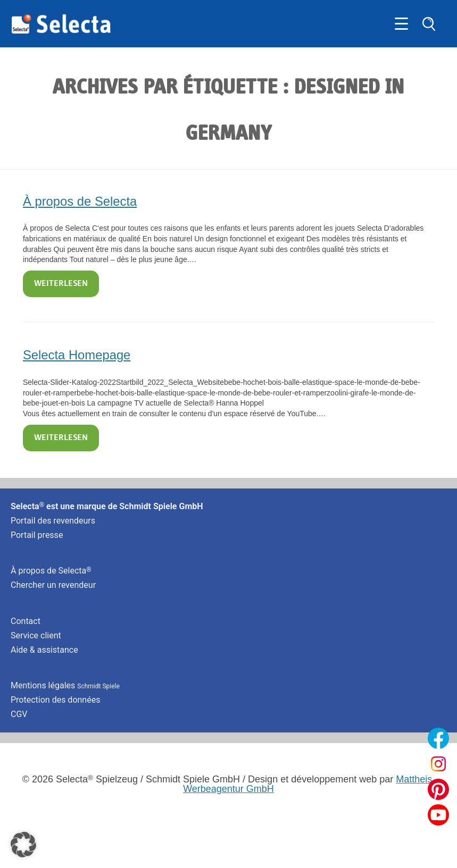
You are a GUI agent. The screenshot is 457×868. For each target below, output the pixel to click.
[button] (23, 845)
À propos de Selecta (80, 201)
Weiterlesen (61, 284)
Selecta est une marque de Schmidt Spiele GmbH (107, 506)
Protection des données (55, 700)
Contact (26, 621)
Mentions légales (65, 685)
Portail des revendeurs (53, 521)
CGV (19, 714)
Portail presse (37, 535)
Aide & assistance (44, 650)
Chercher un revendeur (53, 585)
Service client (36, 635)
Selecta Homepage (77, 355)
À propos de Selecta (51, 571)
